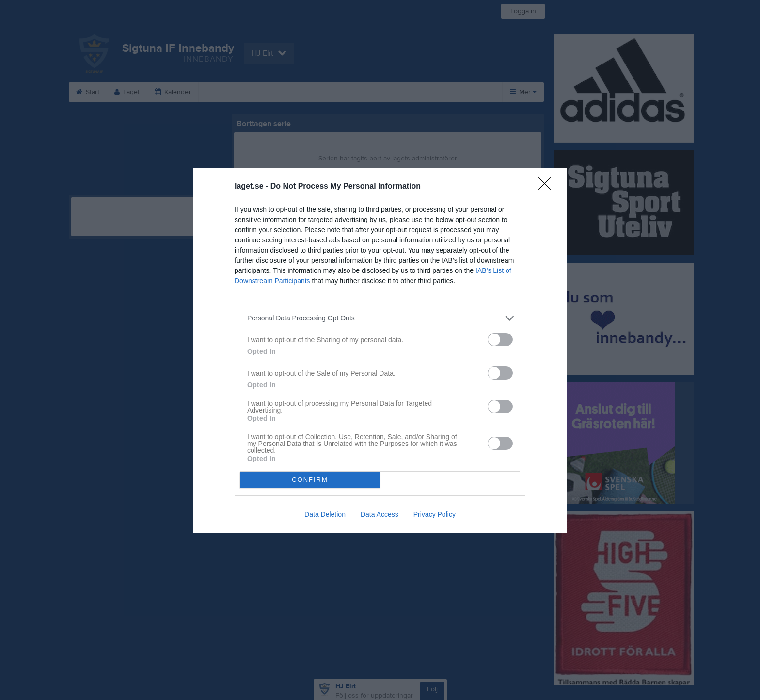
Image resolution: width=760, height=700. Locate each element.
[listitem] (380, 318)
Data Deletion (325, 514)
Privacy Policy (435, 514)
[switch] (500, 340)
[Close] (548, 187)
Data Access (380, 514)
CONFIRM (310, 480)
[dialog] (380, 350)
